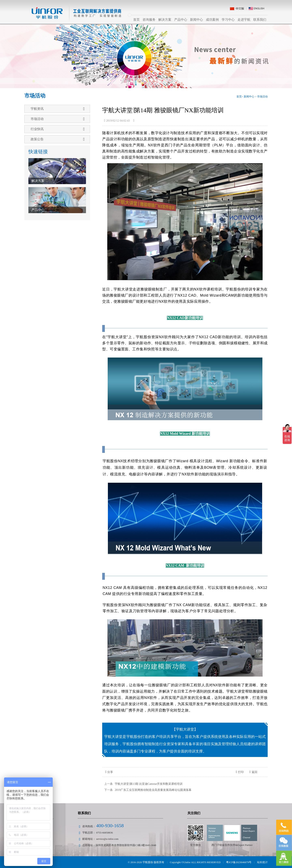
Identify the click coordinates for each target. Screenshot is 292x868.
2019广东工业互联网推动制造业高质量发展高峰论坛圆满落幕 (153, 790)
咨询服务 (149, 20)
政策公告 (58, 139)
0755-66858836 (104, 833)
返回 (253, 772)
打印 (240, 772)
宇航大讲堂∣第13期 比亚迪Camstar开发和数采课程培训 (149, 784)
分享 (109, 772)
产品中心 (181, 20)
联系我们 (260, 20)
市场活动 (262, 97)
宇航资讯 (58, 109)
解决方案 (165, 20)
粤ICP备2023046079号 (239, 862)
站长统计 (262, 862)
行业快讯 (58, 129)
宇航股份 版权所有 (154, 862)
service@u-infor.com (107, 839)
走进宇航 (244, 20)
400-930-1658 (110, 826)
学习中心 (228, 20)
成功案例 (212, 20)
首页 (136, 20)
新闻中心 (196, 20)
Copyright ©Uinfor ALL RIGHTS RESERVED (196, 862)
